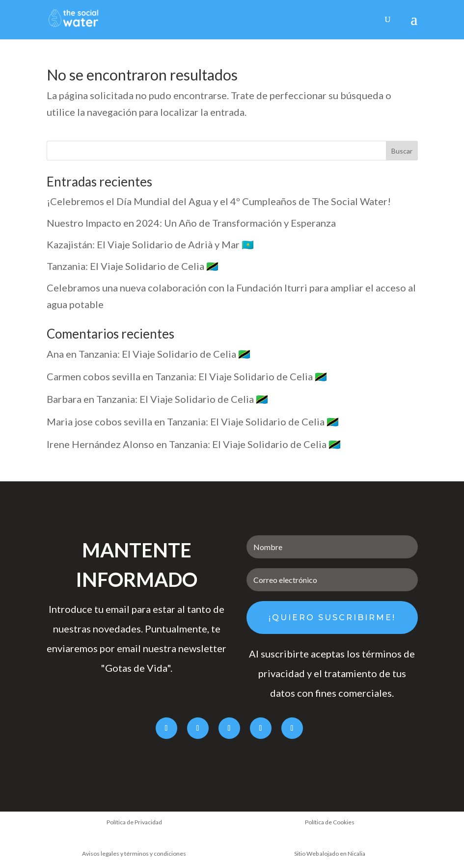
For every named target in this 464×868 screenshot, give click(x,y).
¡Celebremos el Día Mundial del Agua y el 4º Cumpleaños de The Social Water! (219, 201)
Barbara (64, 399)
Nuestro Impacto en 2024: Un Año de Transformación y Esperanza (191, 223)
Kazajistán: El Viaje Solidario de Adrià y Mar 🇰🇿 (150, 244)
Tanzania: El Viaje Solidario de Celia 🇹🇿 (133, 266)
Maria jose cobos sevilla (99, 421)
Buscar (402, 151)
